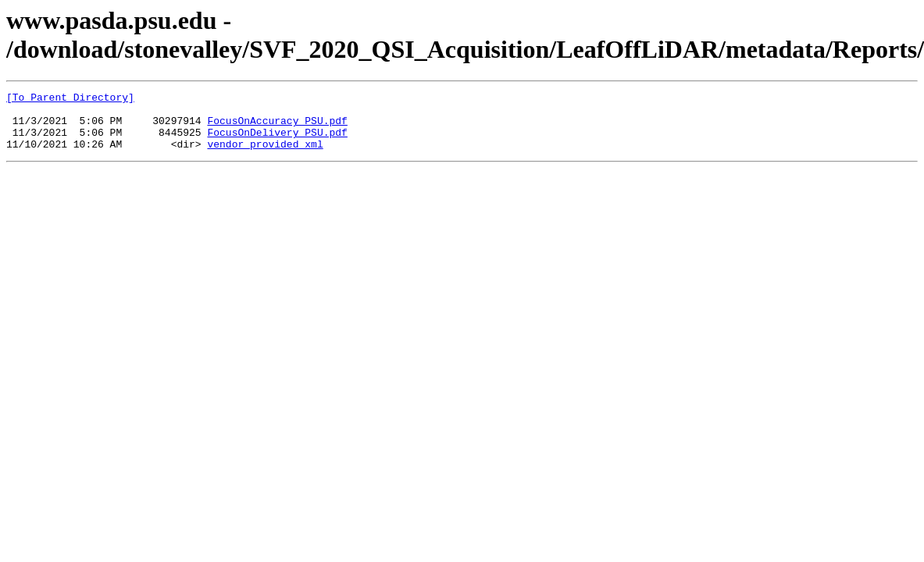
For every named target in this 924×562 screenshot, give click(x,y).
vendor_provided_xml (265, 155)
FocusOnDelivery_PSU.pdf (277, 141)
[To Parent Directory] (70, 99)
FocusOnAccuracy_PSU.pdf (277, 127)
